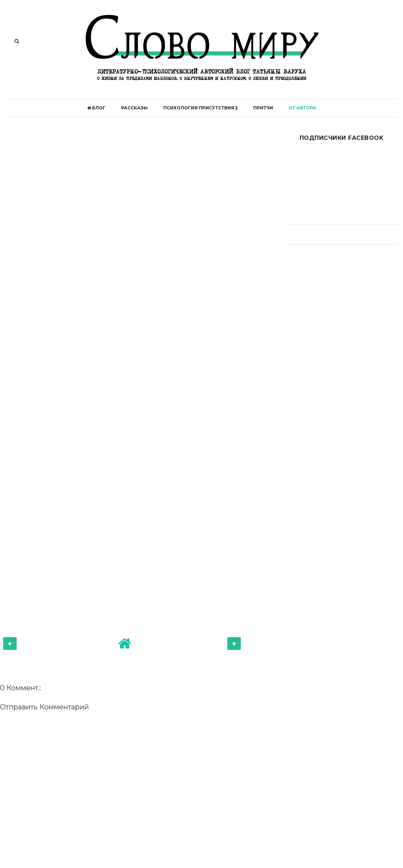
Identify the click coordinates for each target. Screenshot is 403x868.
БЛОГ (96, 108)
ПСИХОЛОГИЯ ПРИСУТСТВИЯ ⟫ (200, 108)
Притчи (263, 108)
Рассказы (134, 108)
